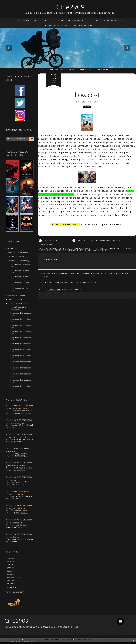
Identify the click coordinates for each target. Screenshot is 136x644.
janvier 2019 (13, 570)
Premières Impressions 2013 (21, 358)
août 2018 (11, 583)
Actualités (13, 249)
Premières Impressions (33, 21)
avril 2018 (12, 589)
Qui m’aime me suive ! (16, 468)
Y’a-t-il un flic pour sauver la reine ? (57, 70)
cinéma (48, 248)
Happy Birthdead (14, 525)
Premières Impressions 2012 (21, 352)
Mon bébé (10, 453)
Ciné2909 (70, 7)
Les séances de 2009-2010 (20, 272)
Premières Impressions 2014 (21, 365)
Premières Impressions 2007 (21, 321)
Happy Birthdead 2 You (17, 510)
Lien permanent (48, 241)
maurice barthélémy (102, 250)
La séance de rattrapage (70, 21)
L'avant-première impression (18, 309)
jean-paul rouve (83, 248)
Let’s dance (11, 482)
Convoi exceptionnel (15, 496)
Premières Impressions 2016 (21, 377)
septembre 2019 (14, 560)
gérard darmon (117, 248)
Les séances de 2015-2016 (20, 291)
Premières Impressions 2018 (21, 383)
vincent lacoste (54, 250)
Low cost (87, 94)
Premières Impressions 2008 (21, 328)
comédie (60, 248)
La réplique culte (56, 26)
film (54, 248)
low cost (70, 248)
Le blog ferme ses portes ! (18, 411)
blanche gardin (70, 250)
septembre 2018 (14, 580)
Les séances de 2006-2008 (20, 266)
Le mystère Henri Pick (16, 439)
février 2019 (13, 567)
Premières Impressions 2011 (21, 346)
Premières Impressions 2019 (21, 389)
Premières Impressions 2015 (21, 371)
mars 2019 (11, 564)
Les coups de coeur (17, 296)
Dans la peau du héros (108, 21)
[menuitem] (33, 21)
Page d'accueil (87, 70)
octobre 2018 (13, 576)
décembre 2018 (13, 573)
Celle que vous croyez (16, 425)
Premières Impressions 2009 (21, 334)
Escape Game (12, 539)
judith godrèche (100, 248)
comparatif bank (54, 290)
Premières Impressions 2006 (21, 315)
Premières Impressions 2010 (21, 340)
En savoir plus (29, 642)
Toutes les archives (15, 594)
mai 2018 (11, 586)
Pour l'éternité (83, 26)
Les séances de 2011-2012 (20, 278)
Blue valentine (105, 70)
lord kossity (85, 250)
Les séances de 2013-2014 (20, 284)
